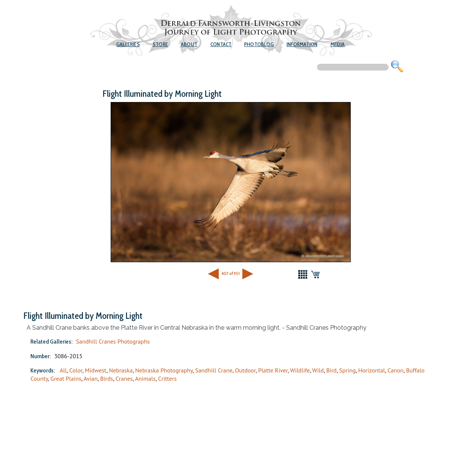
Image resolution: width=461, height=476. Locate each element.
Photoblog (259, 44)
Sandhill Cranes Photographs (113, 341)
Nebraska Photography (164, 370)
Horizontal (372, 370)
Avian (91, 378)
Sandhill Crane (214, 370)
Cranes (124, 378)
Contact (221, 44)
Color (76, 370)
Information (302, 44)
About (189, 44)
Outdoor (245, 370)
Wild (318, 370)
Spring (347, 370)
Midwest (96, 370)
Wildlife (300, 370)
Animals (145, 378)
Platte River (273, 370)
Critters (167, 378)
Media (338, 44)
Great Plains (66, 378)
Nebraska (121, 370)
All (63, 370)
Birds (107, 378)
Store (160, 44)
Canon (396, 370)
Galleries (128, 44)
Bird (332, 370)
